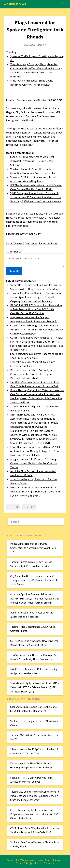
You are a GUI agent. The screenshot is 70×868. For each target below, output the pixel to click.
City (38, 234)
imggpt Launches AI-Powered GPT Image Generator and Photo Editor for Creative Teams (34, 463)
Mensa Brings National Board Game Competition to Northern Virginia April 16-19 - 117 (34, 548)
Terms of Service (54, 860)
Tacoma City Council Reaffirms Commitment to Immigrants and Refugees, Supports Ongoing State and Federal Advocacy (36, 297)
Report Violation (48, 243)
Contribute (49, 863)
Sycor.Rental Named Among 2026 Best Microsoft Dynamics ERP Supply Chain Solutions (32, 161)
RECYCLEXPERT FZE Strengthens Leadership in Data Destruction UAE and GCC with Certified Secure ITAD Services (36, 309)
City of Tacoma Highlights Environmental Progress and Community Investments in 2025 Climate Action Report (37, 329)
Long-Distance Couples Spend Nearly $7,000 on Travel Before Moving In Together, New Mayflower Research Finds (35, 451)
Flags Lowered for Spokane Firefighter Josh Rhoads (35, 30)
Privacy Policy (23, 863)
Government (27, 234)
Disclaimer (31, 243)
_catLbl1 (29, 507)
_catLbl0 (13, 507)
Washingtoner (15, 4)
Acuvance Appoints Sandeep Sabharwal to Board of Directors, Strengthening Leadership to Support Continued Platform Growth (35, 598)
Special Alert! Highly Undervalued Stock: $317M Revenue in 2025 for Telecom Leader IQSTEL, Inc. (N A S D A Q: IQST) (35, 687)
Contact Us (37, 863)
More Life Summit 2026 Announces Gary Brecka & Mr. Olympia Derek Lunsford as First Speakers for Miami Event (36, 491)
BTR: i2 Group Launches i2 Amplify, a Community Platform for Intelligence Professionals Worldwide (32, 374)
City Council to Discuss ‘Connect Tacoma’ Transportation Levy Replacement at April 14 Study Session (34, 580)
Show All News (14, 243)
